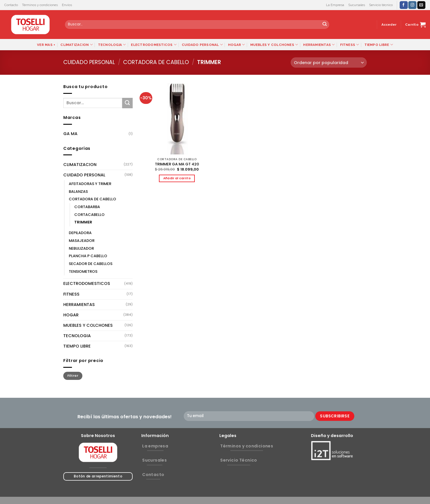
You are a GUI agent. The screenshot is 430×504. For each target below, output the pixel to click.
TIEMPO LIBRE (379, 45)
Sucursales (357, 5)
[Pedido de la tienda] (329, 62)
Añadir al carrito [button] (177, 178)
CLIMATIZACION (76, 45)
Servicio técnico (381, 5)
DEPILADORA (80, 233)
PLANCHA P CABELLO (88, 256)
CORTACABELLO (89, 215)
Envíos (67, 5)
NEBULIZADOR (81, 248)
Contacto (11, 5)
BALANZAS (78, 192)
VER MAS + (46, 45)
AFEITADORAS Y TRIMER (90, 184)
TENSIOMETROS (83, 271)
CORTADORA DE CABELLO (156, 62)
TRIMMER (83, 222)
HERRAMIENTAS (319, 45)
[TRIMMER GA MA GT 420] (177, 119)
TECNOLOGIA (112, 45)
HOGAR (237, 45)
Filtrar (73, 376)
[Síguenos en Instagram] (412, 5)
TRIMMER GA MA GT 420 (177, 164)
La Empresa (335, 5)
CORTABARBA (87, 207)
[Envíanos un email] (421, 5)
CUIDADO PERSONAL (202, 45)
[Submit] (325, 25)
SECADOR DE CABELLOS (91, 264)
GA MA (70, 134)
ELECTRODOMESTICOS (154, 45)
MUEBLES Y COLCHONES (274, 45)
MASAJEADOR (82, 241)
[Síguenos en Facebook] (404, 5)
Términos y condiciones (40, 5)
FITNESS (350, 45)
